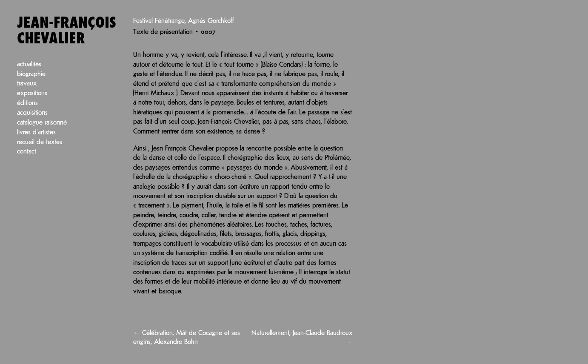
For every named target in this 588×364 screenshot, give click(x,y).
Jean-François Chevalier (67, 31)
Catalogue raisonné (42, 123)
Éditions (27, 103)
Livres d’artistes (36, 132)
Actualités (29, 64)
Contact (27, 152)
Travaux (27, 84)
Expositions (32, 93)
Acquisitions (32, 113)
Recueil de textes (40, 142)
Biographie (31, 74)
